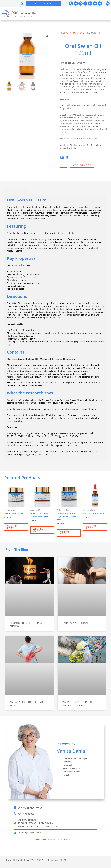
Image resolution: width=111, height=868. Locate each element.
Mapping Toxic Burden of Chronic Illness (79, 704)
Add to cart (82, 165)
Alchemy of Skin (76, 33)
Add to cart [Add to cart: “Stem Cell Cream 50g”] (12, 527)
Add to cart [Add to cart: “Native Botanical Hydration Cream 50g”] (65, 533)
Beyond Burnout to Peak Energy (26, 625)
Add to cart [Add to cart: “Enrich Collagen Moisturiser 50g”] (38, 530)
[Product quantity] (63, 165)
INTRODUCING (66, 744)
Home (63, 33)
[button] (22, 4)
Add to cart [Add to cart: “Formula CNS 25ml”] (91, 527)
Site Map (64, 860)
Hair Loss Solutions (75, 623)
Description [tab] (16, 192)
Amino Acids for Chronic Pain (27, 704)
